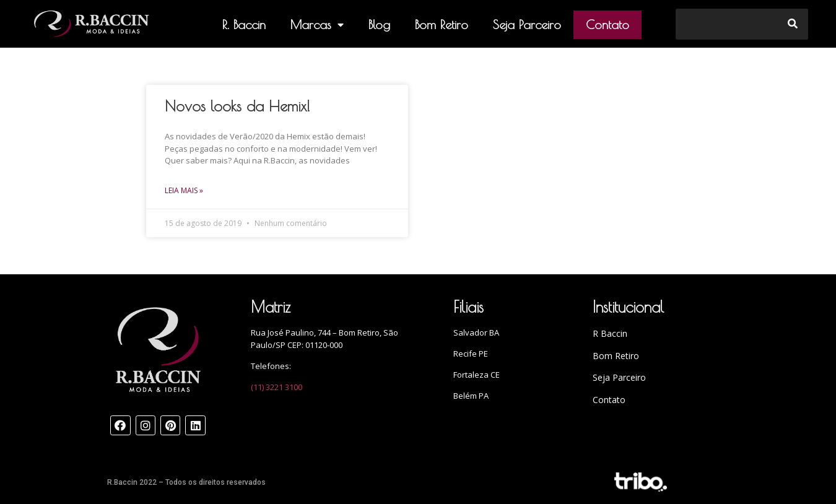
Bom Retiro (442, 24)
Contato (607, 24)
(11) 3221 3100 (276, 387)
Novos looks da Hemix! (237, 106)
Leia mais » (184, 190)
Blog (379, 24)
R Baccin (610, 333)
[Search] (793, 24)
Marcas (317, 25)
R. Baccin (244, 24)
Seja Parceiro (527, 24)
